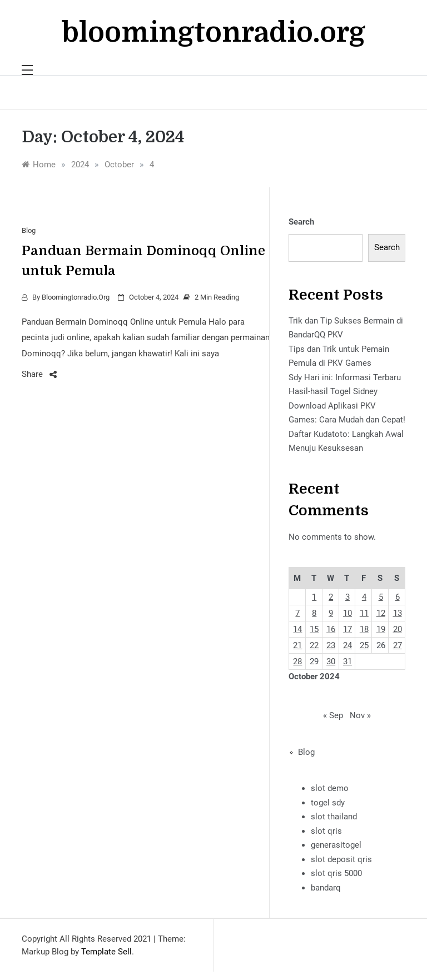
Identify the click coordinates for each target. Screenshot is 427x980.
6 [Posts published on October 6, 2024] (398, 597)
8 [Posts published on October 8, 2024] (314, 613)
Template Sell (106, 952)
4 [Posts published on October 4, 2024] (364, 597)
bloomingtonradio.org (213, 33)
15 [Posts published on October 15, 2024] (314, 629)
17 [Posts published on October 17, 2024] (347, 629)
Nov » (360, 715)
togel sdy (328, 803)
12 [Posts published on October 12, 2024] (381, 613)
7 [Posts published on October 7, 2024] (297, 613)
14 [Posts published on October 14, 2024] (297, 629)
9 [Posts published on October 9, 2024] (331, 613)
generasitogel (336, 845)
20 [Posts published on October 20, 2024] (398, 629)
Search (301, 222)
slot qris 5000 (336, 873)
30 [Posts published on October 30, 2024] (331, 661)
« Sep (333, 715)
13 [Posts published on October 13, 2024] (398, 613)
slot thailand (334, 817)
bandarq (326, 888)
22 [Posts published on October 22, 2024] (314, 645)
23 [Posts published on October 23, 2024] (331, 645)
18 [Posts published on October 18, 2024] (364, 629)
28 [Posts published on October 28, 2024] (297, 661)
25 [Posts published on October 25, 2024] (364, 645)
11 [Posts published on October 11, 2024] (364, 613)
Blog (29, 230)
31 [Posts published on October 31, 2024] (347, 661)
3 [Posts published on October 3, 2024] (347, 597)
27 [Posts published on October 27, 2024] (398, 645)
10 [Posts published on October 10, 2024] (347, 613)
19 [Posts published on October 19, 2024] (381, 629)
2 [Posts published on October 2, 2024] (331, 597)
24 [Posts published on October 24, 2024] (347, 645)
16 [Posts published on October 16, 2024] (331, 629)
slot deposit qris (341, 859)
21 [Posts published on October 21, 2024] (297, 645)
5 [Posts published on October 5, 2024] (381, 597)
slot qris (326, 831)
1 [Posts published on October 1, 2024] (314, 597)
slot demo (330, 788)
